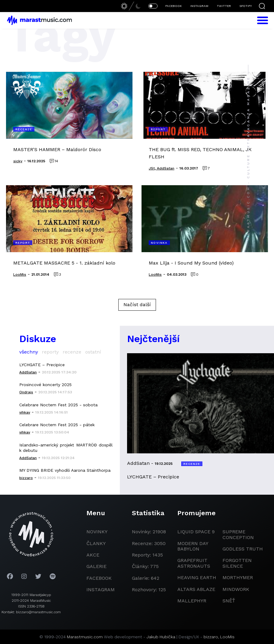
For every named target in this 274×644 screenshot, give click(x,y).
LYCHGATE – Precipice (42, 365)
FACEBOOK (174, 6)
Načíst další (137, 305)
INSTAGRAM (199, 6)
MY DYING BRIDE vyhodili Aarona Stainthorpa (65, 470)
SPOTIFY (246, 6)
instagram (101, 590)
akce (93, 555)
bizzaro (211, 637)
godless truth (243, 549)
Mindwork (236, 589)
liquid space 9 (196, 532)
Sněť (229, 601)
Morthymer (238, 577)
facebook (99, 578)
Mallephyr (192, 601)
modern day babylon (193, 546)
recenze (72, 352)
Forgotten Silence (237, 563)
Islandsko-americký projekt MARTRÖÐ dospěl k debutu (66, 448)
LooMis (227, 637)
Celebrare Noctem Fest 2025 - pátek (57, 425)
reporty (50, 352)
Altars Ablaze (196, 589)
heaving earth (197, 577)
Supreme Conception (238, 534)
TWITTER (224, 6)
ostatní (93, 352)
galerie (97, 566)
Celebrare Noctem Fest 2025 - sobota (58, 405)
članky (96, 543)
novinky (97, 532)
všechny (29, 352)
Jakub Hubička (161, 637)
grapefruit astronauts (194, 563)
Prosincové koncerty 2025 (45, 385)
